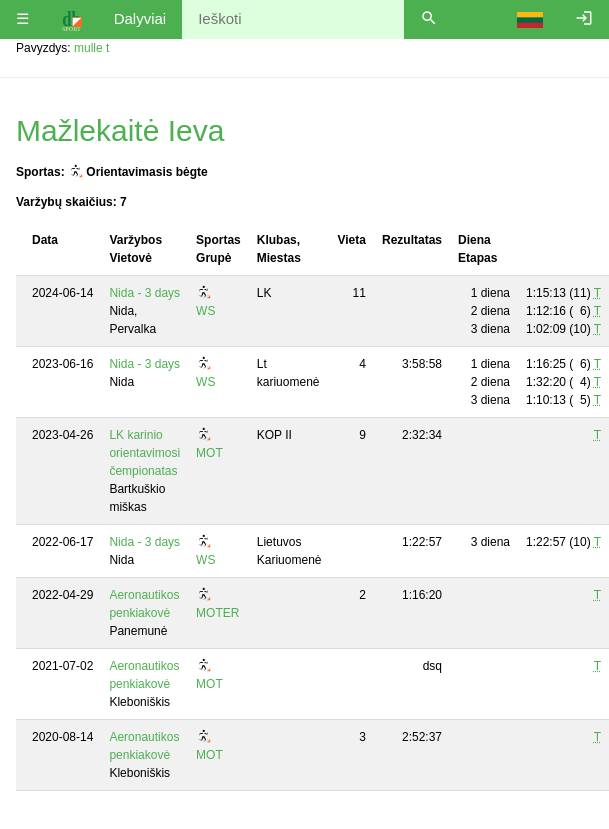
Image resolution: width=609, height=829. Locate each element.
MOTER (217, 613)
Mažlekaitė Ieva (120, 130)
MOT (209, 453)
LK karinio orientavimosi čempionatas (144, 453)
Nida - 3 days (144, 293)
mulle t (91, 48)
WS (205, 311)
